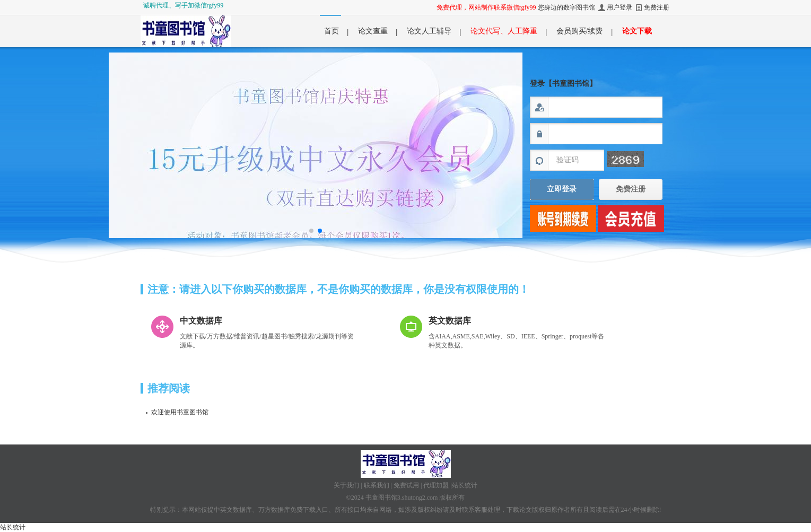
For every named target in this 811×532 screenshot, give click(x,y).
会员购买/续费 (580, 31)
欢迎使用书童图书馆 (180, 412)
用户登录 (620, 7)
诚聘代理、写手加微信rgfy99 (184, 5)
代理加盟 (436, 485)
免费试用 (406, 485)
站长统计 (465, 485)
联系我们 (377, 485)
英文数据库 (450, 321)
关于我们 (346, 485)
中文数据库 (201, 321)
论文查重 (373, 31)
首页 (332, 31)
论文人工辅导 (429, 31)
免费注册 (657, 7)
